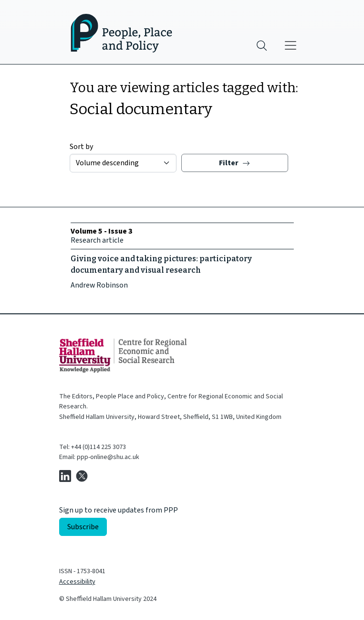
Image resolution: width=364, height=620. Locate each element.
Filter (234, 163)
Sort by (81, 147)
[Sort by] (123, 163)
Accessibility (77, 582)
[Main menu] (291, 45)
